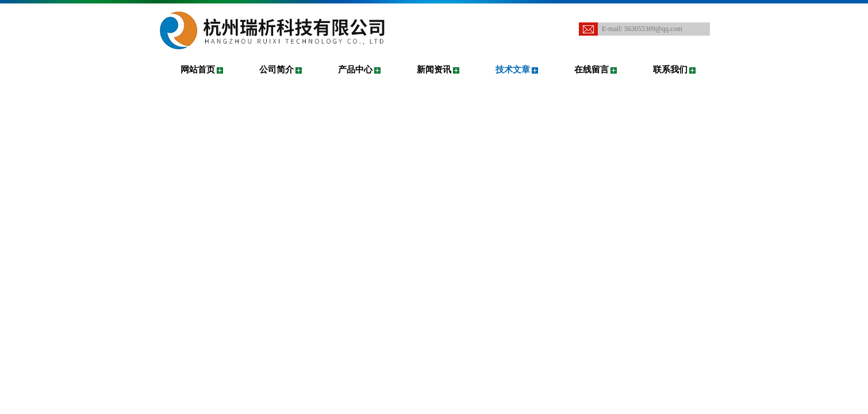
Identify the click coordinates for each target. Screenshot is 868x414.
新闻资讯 (434, 70)
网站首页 (198, 70)
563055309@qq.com (653, 29)
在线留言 (592, 70)
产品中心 (355, 70)
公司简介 (276, 70)
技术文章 (513, 70)
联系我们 (670, 70)
